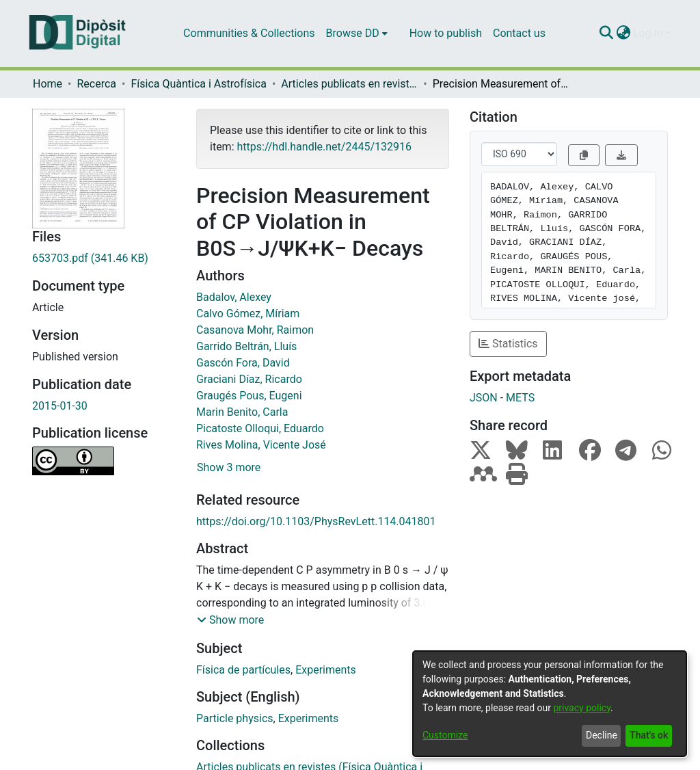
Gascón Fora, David (243, 363)
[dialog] (550, 704)
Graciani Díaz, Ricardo (249, 379)
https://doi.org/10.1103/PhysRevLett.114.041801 (316, 521)
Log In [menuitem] (648, 33)
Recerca (96, 84)
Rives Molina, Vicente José (261, 445)
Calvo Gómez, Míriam (248, 314)
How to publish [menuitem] (446, 33)
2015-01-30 (60, 406)
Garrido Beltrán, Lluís (246, 346)
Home (48, 84)
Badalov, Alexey (234, 297)
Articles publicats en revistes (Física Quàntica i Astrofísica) (349, 84)
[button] (230, 620)
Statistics (508, 344)
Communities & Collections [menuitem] (249, 33)
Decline (602, 735)
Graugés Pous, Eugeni (249, 396)
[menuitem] (357, 34)
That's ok (649, 735)
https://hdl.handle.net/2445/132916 (324, 147)
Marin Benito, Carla (242, 412)
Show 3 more (229, 467)
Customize (445, 735)
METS (520, 398)
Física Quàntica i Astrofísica (198, 84)
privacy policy (582, 708)
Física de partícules (243, 670)
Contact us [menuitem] (519, 33)
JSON (484, 398)
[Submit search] (606, 34)
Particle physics (235, 718)
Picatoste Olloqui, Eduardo (260, 428)
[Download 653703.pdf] (104, 258)
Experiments (326, 670)
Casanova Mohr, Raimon (255, 330)
